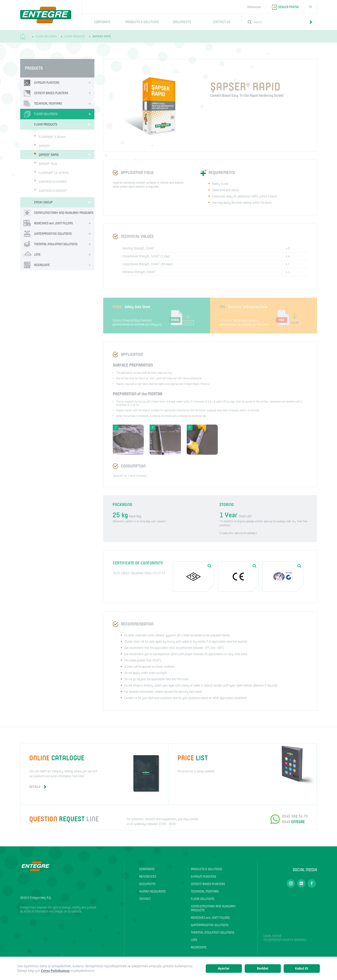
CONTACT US (222, 22)
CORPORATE (102, 22)
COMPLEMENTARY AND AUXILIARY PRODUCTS (57, 213)
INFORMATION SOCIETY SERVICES (285, 940)
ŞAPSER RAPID (49, 155)
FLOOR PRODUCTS (75, 36)
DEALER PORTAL (289, 7)
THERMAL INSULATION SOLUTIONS (49, 244)
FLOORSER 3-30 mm (52, 137)
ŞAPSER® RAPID (102, 36)
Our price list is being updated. (242, 763)
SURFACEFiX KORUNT (53, 191)
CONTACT (145, 899)
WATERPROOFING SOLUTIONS (46, 234)
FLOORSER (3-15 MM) (54, 173)
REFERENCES (148, 877)
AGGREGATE (35, 265)
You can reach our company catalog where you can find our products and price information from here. (94, 771)
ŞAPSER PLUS (48, 164)
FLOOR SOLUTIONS (46, 36)
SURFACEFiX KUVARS (53, 182)
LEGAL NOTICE (272, 936)
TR (310, 7)
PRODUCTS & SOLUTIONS (142, 22)
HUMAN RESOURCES (152, 891)
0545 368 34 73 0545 (295, 819)
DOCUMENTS (182, 22)
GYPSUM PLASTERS (40, 83)
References (254, 7)
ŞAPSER (44, 146)
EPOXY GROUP (43, 202)
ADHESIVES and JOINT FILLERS (47, 223)
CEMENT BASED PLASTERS (44, 93)
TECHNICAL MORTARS (41, 104)
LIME (30, 255)
